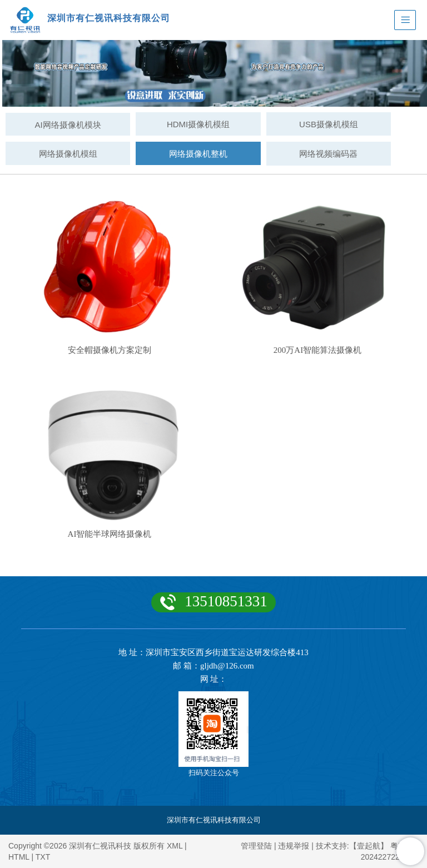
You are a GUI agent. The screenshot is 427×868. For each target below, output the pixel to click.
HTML (19, 857)
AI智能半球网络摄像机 (110, 534)
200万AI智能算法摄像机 (317, 350)
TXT (43, 857)
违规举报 (294, 846)
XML (175, 846)
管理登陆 (256, 846)
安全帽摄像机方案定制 (110, 350)
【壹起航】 (369, 846)
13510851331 (226, 601)
